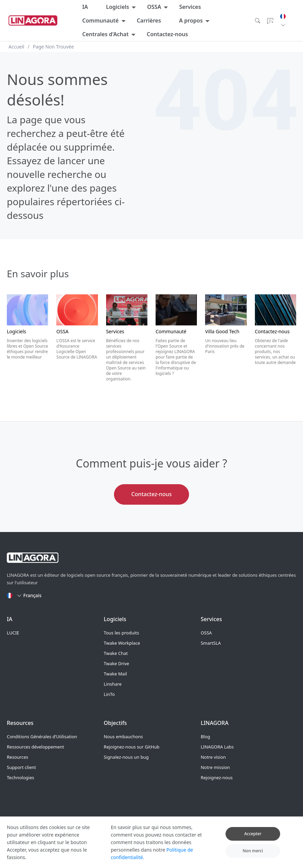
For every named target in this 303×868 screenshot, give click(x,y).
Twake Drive (116, 663)
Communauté (100, 20)
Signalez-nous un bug (126, 757)
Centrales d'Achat (105, 34)
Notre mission (215, 767)
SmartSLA (211, 643)
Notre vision (213, 757)
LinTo (109, 694)
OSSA (154, 7)
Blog (205, 737)
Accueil (16, 47)
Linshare (113, 684)
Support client (21, 767)
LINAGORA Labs (217, 747)
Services (190, 7)
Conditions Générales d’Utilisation (42, 737)
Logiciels (118, 7)
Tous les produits (121, 633)
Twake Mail (115, 674)
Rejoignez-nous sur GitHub (132, 747)
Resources (17, 757)
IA (85, 7)
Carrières (149, 20)
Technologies (20, 778)
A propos (191, 20)
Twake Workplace (122, 643)
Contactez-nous (167, 34)
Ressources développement (35, 747)
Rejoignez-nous (217, 778)
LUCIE (13, 633)
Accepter (253, 838)
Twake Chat (116, 653)
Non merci (253, 855)
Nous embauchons (123, 737)
